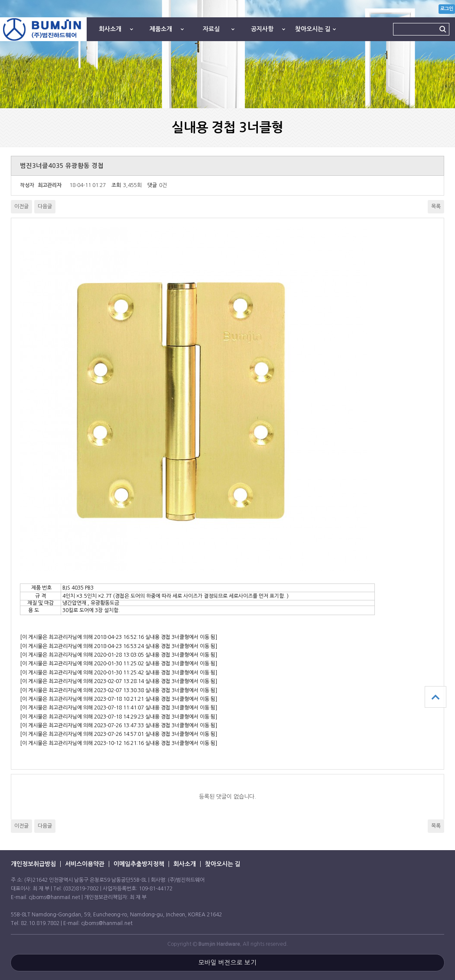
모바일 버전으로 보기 (227, 963)
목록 (436, 206)
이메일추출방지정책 (139, 864)
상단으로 (435, 697)
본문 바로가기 (0, 0)
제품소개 (161, 29)
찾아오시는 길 (313, 29)
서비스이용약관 (85, 864)
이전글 (21, 206)
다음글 (45, 206)
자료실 (211, 29)
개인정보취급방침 (33, 864)
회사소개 (110, 29)
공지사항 (262, 29)
